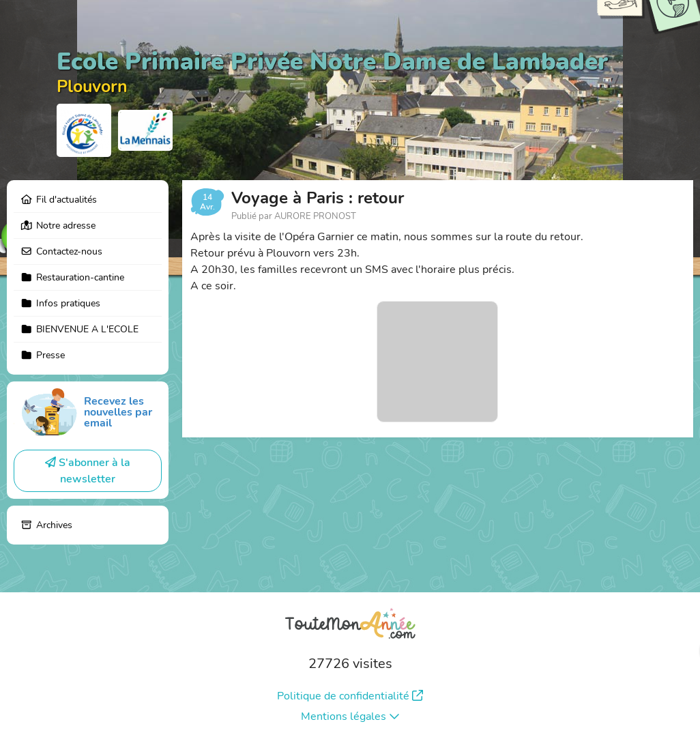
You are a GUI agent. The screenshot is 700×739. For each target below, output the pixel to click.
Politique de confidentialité (350, 696)
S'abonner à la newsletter (88, 471)
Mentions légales (350, 716)
